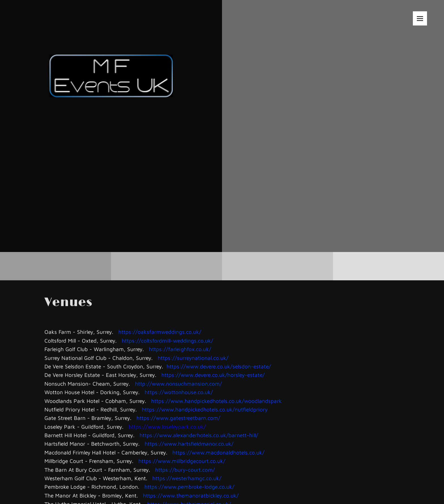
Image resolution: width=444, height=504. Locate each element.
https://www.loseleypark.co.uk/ (167, 427)
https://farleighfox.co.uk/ (180, 349)
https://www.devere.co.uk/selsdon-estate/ (219, 366)
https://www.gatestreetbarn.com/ (178, 418)
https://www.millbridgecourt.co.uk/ (182, 461)
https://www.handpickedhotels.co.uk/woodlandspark (216, 401)
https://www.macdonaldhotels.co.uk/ (218, 452)
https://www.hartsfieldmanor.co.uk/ (189, 444)
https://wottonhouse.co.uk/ (179, 392)
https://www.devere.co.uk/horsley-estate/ (213, 375)
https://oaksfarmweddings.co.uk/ (160, 332)
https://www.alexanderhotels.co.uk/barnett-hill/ (199, 435)
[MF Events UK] (111, 62)
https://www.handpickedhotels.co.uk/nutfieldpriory (205, 409)
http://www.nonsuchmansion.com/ (179, 384)
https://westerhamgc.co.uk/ (187, 478)
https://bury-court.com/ (185, 470)
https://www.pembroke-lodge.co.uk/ (189, 487)
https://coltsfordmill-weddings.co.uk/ (167, 341)
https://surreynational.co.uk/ (193, 358)
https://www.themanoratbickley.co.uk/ (191, 496)
